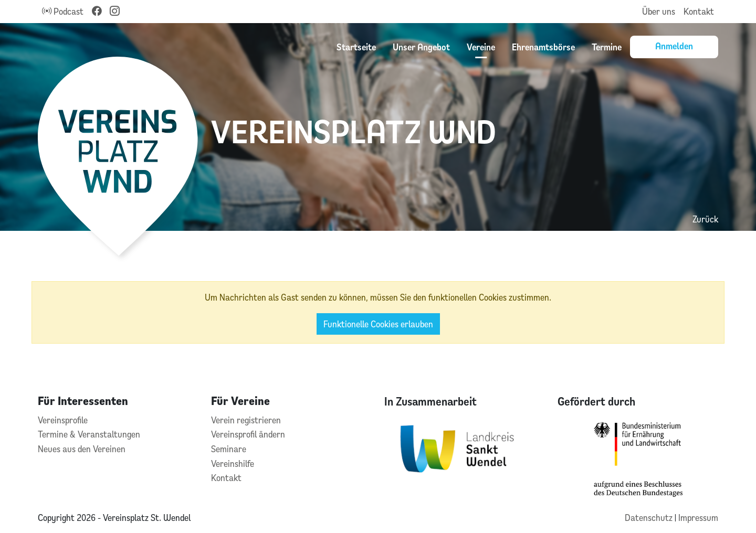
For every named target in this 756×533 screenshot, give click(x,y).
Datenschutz (650, 518)
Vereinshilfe (233, 463)
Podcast (63, 11)
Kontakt (699, 11)
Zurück (705, 219)
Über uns (659, 11)
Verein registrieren (246, 420)
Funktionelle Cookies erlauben (378, 324)
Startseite (356, 47)
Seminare (229, 449)
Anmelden (674, 46)
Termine (607, 47)
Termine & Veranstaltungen (89, 434)
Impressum (698, 518)
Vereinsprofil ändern (248, 434)
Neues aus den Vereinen (82, 449)
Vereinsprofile (63, 420)
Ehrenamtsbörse (543, 47)
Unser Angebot (421, 47)
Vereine (481, 47)
